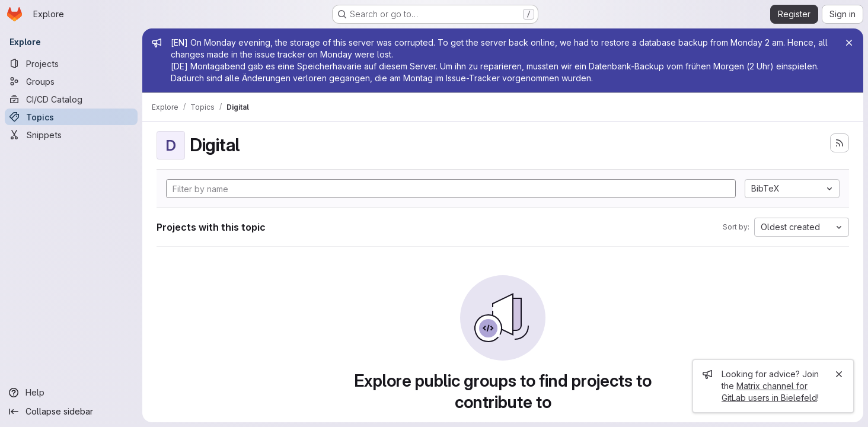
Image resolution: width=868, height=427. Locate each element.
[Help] (71, 393)
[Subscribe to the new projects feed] (840, 143)
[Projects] (71, 63)
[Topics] (71, 117)
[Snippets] (71, 135)
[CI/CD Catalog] (71, 99)
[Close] (849, 43)
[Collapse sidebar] (71, 412)
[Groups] (71, 81)
